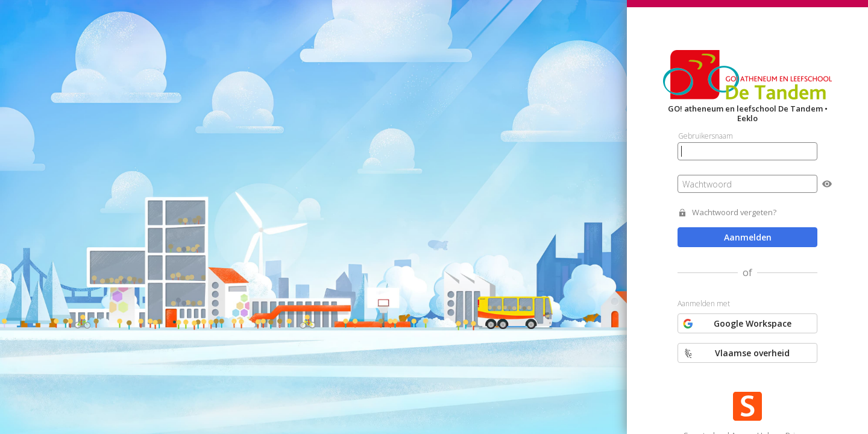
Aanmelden (748, 237)
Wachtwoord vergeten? (734, 212)
